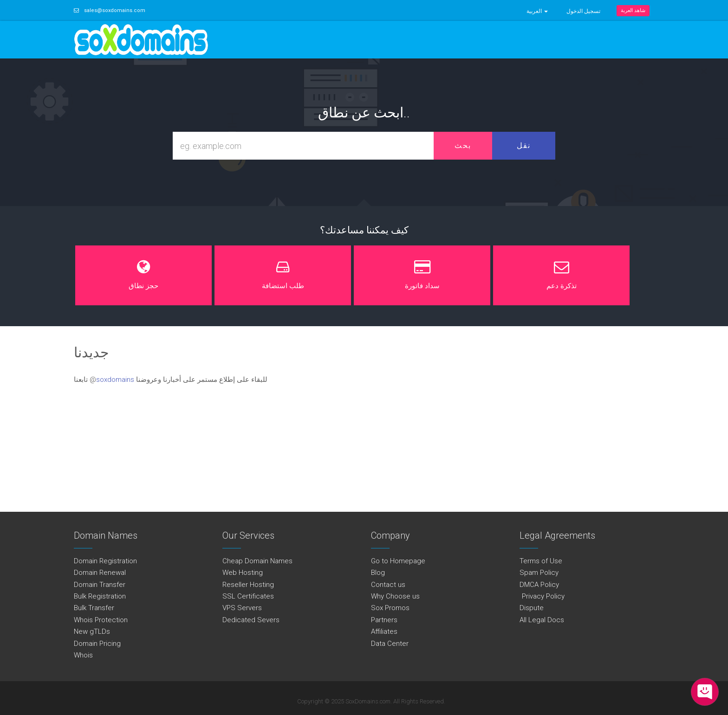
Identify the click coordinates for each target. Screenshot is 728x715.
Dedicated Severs (251, 620)
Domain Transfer (100, 585)
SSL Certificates (248, 596)
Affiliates (384, 631)
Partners (384, 620)
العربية (537, 11)
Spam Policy (539, 573)
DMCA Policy (539, 585)
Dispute (532, 608)
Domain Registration (105, 561)
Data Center (390, 644)
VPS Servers (242, 608)
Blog (378, 573)
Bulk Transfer (94, 608)
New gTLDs (92, 631)
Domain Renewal (100, 573)
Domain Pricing (97, 644)
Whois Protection (101, 620)
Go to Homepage (398, 561)
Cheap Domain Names (257, 561)
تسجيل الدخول (583, 11)
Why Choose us (395, 596)
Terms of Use (541, 561)
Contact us (388, 585)
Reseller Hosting (248, 585)
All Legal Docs (542, 620)
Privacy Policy (542, 596)
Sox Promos (390, 608)
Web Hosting (243, 573)
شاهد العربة (633, 10)
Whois (83, 655)
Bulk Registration (100, 596)
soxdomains (115, 380)
